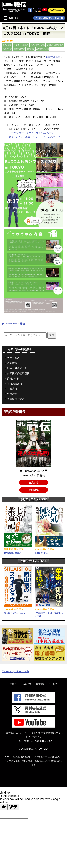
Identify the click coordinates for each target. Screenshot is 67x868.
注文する (34, 482)
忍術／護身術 (19, 49)
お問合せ (14, 684)
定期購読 (34, 490)
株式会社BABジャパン (17, 733)
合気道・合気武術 (21, 45)
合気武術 (12, 363)
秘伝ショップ (57, 10)
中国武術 (12, 389)
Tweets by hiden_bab (15, 671)
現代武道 (30, 49)
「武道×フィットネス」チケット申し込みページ (33, 137)
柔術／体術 (7, 49)
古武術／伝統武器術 (55, 45)
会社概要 (53, 684)
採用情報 (40, 684)
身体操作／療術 (43, 49)
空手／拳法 (7, 45)
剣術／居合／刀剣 (38, 45)
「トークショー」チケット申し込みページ (30, 133)
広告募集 (27, 684)
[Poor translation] (13, 807)
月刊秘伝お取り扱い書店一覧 (49, 18)
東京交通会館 (53, 57)
